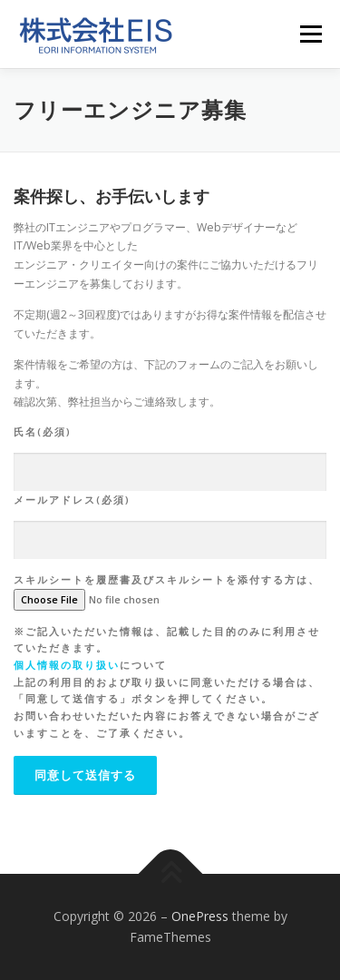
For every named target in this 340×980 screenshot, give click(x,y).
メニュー (311, 34)
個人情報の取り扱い (67, 665)
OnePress (200, 916)
